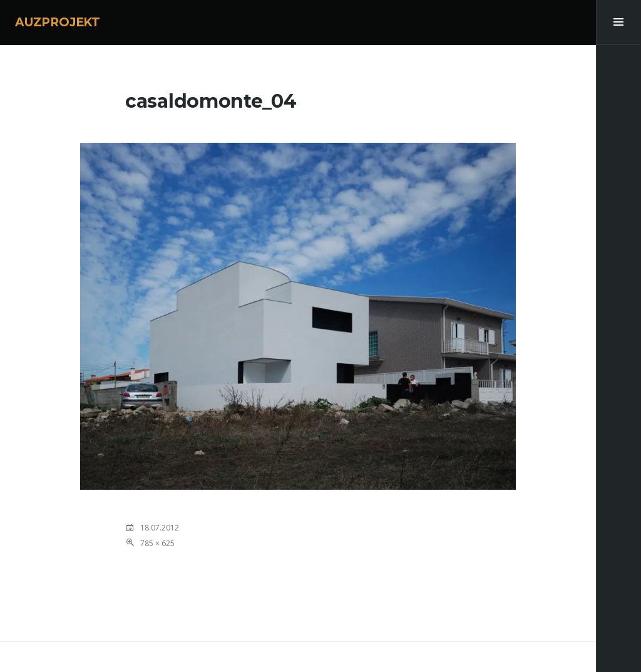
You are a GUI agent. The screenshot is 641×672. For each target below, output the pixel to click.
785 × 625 (157, 543)
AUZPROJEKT (58, 22)
